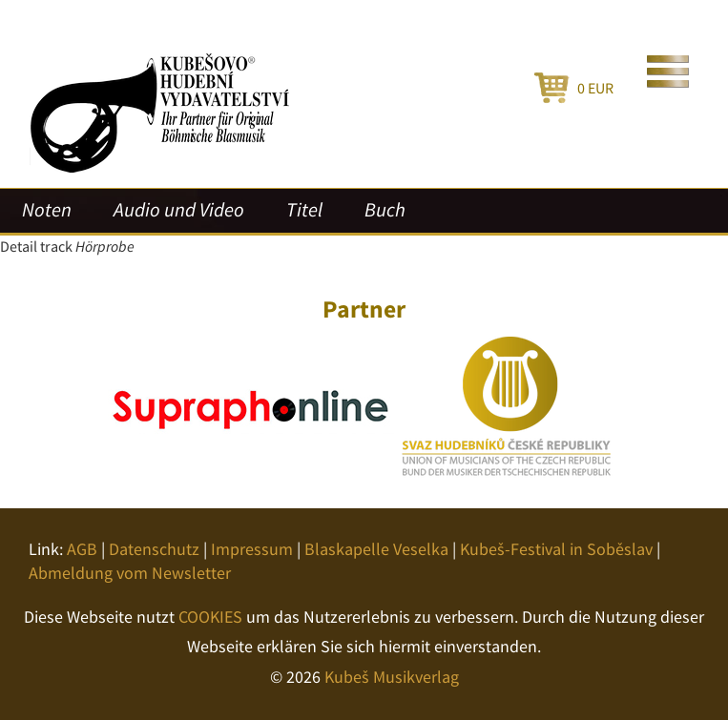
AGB (82, 549)
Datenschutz (154, 549)
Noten (47, 210)
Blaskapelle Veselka (376, 549)
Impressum (252, 549)
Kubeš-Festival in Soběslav (556, 549)
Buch (385, 210)
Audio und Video (179, 210)
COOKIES (210, 617)
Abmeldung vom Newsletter (130, 573)
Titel (304, 210)
